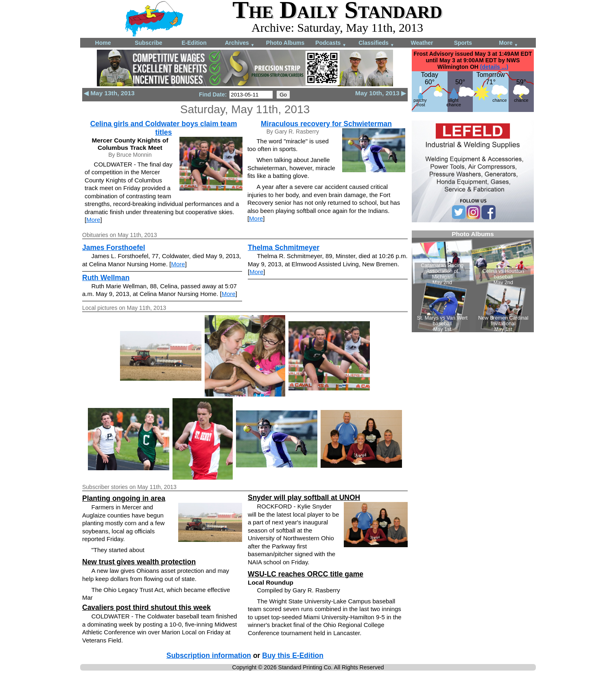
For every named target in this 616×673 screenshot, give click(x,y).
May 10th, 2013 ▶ (381, 93)
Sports (463, 43)
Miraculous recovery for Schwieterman (326, 124)
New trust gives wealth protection (139, 562)
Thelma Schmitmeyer (284, 248)
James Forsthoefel (114, 248)
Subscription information (209, 655)
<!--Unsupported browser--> (473, 281)
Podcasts (331, 43)
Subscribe (149, 43)
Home (103, 43)
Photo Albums (285, 43)
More (508, 43)
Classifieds (376, 43)
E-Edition (194, 43)
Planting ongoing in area (124, 498)
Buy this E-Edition (293, 655)
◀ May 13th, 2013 (109, 93)
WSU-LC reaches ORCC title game (306, 574)
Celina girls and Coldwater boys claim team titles (164, 128)
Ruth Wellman (106, 278)
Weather (422, 43)
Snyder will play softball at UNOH (304, 498)
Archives (240, 43)
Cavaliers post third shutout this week (146, 607)
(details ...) (494, 67)
